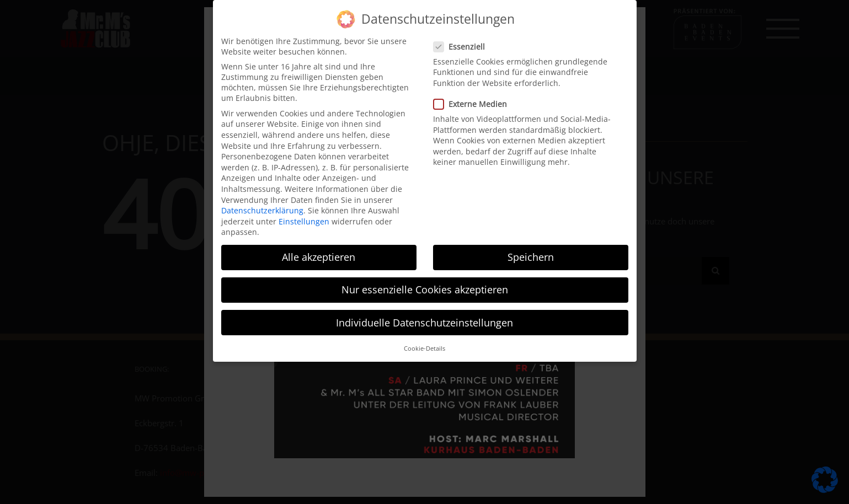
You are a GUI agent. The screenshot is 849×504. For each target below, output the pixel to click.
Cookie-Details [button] (424, 344)
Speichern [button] (531, 253)
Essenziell (464, 42)
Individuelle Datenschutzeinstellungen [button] (424, 318)
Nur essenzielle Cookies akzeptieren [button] (425, 285)
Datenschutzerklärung (262, 205)
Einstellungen (304, 216)
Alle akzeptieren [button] (319, 253)
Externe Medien (475, 99)
